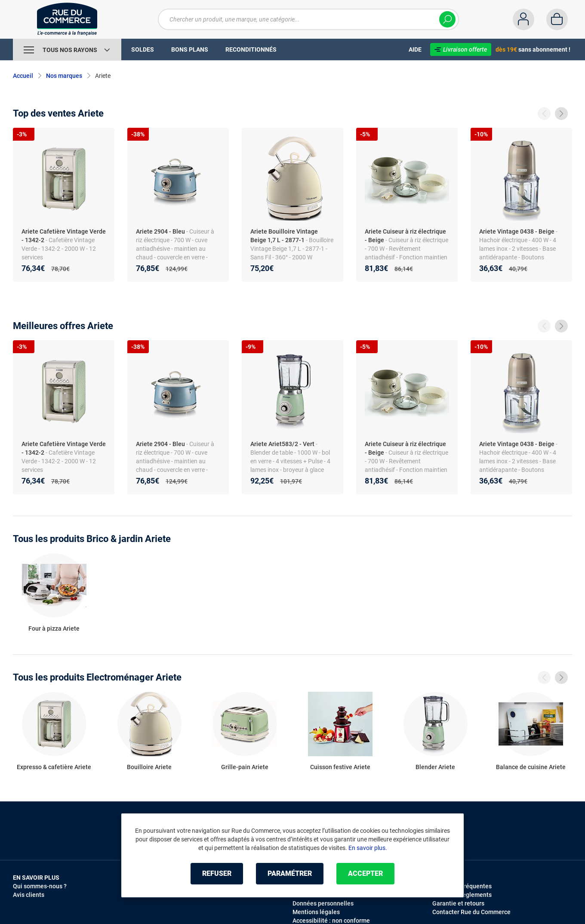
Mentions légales (316, 912)
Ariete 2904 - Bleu (160, 231)
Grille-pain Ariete (245, 767)
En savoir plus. (368, 848)
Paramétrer (290, 873)
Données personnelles (323, 903)
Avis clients (29, 895)
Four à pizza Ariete (54, 628)
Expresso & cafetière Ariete (54, 767)
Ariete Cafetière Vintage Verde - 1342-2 (64, 236)
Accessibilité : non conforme (331, 921)
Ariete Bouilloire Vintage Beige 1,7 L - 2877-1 (284, 236)
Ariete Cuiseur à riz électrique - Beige (405, 236)
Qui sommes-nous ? (40, 886)
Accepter (365, 873)
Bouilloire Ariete (149, 767)
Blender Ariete (435, 767)
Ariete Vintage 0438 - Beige (517, 231)
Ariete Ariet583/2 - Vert (282, 444)
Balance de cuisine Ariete (531, 767)
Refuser (217, 873)
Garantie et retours (458, 903)
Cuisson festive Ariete (340, 767)
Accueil (23, 76)
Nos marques (64, 76)
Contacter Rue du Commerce (471, 912)
